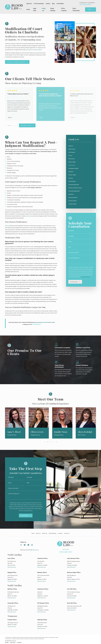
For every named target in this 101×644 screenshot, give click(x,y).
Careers (48, 4)
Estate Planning (52, 533)
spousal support (38, 50)
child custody (30, 216)
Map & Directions (12, 567)
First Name (71, 231)
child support (29, 50)
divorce (8, 226)
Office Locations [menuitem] (64, 10)
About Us (29, 4)
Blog (53, 4)
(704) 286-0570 (66, 552)
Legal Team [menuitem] (35, 10)
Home (33, 533)
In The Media (60, 4)
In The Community (39, 4)
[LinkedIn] (28, 545)
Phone (70, 242)
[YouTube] (25, 545)
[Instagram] (32, 545)
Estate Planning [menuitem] (53, 10)
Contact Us (67, 533)
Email (70, 247)
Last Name (71, 236)
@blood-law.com (35, 550)
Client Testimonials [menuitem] (76, 10)
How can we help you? (74, 258)
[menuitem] (81, 146)
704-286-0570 (85, 4)
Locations (60, 533)
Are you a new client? (74, 253)
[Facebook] (21, 545)
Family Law (45, 533)
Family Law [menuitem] (44, 10)
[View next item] (17, 125)
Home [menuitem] (28, 9)
